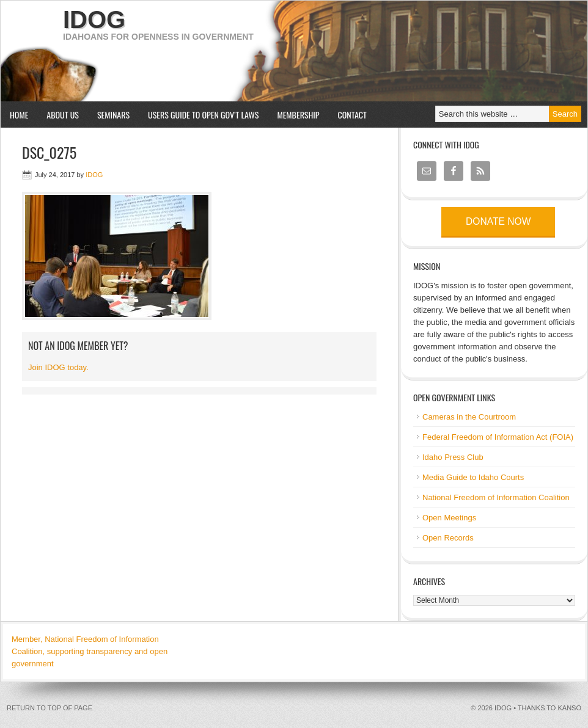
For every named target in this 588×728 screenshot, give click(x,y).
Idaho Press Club (453, 457)
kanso (569, 708)
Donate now (498, 221)
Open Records (448, 538)
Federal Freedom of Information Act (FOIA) (498, 437)
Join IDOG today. (58, 367)
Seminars (109, 115)
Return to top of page (50, 708)
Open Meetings (449, 518)
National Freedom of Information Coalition (496, 497)
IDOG (94, 20)
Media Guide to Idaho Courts (473, 477)
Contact (352, 115)
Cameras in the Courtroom (469, 417)
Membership (298, 115)
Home (19, 115)
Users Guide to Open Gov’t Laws (203, 115)
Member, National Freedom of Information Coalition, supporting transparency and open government (90, 651)
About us (58, 115)
